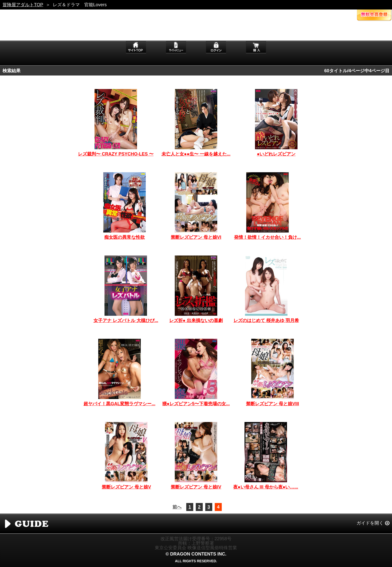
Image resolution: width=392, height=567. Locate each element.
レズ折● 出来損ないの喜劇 (196, 320)
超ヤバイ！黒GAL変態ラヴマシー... (119, 404)
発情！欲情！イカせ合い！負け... (267, 237)
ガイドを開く (370, 523)
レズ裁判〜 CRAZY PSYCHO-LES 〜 (116, 154)
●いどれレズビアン (276, 154)
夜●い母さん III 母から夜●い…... (266, 487)
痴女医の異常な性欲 (124, 237)
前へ (177, 507)
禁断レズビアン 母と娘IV (196, 487)
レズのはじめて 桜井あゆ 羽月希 (266, 320)
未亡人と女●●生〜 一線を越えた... (196, 154)
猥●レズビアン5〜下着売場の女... (196, 404)
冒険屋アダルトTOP (23, 5)
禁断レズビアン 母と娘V (126, 487)
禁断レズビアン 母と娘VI (196, 237)
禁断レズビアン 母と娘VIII (272, 404)
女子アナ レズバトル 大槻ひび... (126, 320)
